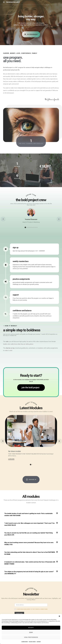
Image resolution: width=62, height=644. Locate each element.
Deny (31, 632)
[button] (59, 616)
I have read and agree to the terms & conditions (32, 609)
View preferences (31, 637)
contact (39, 642)
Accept (31, 628)
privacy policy (32, 642)
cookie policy (25, 642)
